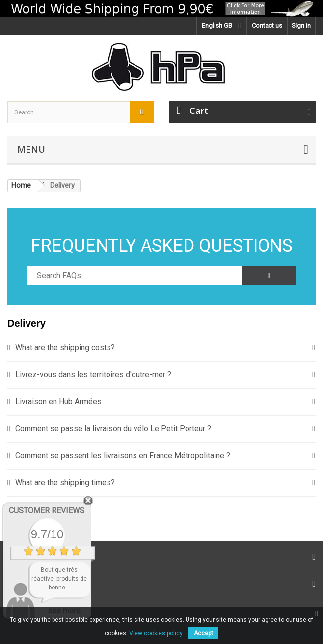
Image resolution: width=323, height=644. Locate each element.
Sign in (301, 25)
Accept (203, 633)
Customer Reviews (47, 511)
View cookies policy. (156, 633)
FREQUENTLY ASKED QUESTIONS (162, 246)
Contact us (267, 25)
